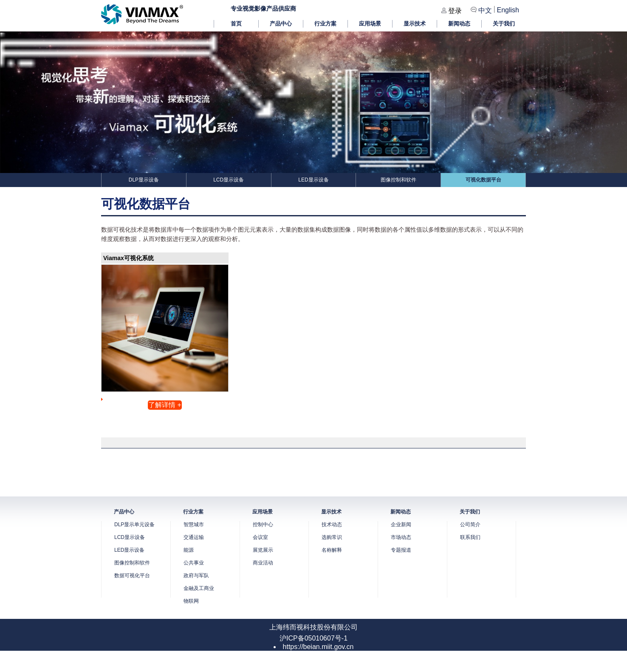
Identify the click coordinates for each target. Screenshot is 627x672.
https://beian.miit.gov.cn (318, 647)
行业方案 (325, 24)
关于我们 (504, 24)
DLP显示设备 (144, 180)
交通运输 (194, 537)
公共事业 (194, 563)
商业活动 (263, 563)
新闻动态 (459, 24)
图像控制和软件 (398, 180)
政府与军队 (196, 576)
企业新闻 (401, 525)
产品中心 (281, 24)
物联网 (191, 601)
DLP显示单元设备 (134, 525)
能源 (189, 550)
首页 (236, 24)
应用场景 (370, 24)
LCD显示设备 (229, 180)
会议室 (260, 537)
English (508, 10)
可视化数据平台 (483, 180)
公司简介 (470, 525)
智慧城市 (194, 525)
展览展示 (263, 550)
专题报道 (401, 550)
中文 (485, 10)
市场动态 (401, 537)
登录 (455, 11)
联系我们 (470, 537)
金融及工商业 (199, 588)
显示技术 (415, 24)
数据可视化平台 (132, 576)
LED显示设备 (313, 180)
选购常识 (332, 537)
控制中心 (263, 525)
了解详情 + (165, 405)
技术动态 (332, 525)
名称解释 (332, 550)
